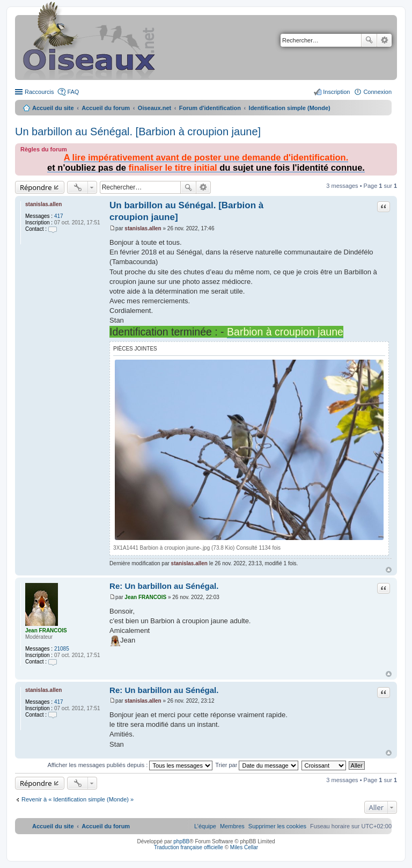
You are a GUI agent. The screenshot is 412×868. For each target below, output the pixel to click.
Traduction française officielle (189, 847)
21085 (62, 649)
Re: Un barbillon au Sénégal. (164, 586)
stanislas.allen (43, 204)
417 (59, 216)
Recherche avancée (384, 40)
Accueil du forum (106, 108)
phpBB (181, 841)
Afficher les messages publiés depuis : (130, 765)
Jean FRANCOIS (46, 630)
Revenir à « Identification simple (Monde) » (78, 799)
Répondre (36, 187)
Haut (389, 570)
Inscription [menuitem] (336, 92)
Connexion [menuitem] (377, 92)
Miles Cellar (244, 847)
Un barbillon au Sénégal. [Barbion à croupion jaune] (138, 132)
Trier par (257, 765)
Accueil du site (53, 108)
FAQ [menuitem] (73, 92)
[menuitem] (277, 826)
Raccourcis (39, 92)
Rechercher (369, 40)
